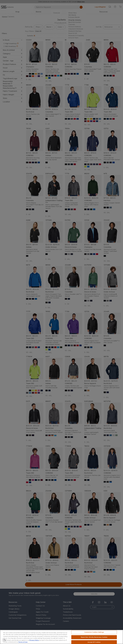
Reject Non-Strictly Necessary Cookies (94, 641)
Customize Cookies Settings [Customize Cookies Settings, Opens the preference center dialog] (94, 636)
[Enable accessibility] (11, 640)
